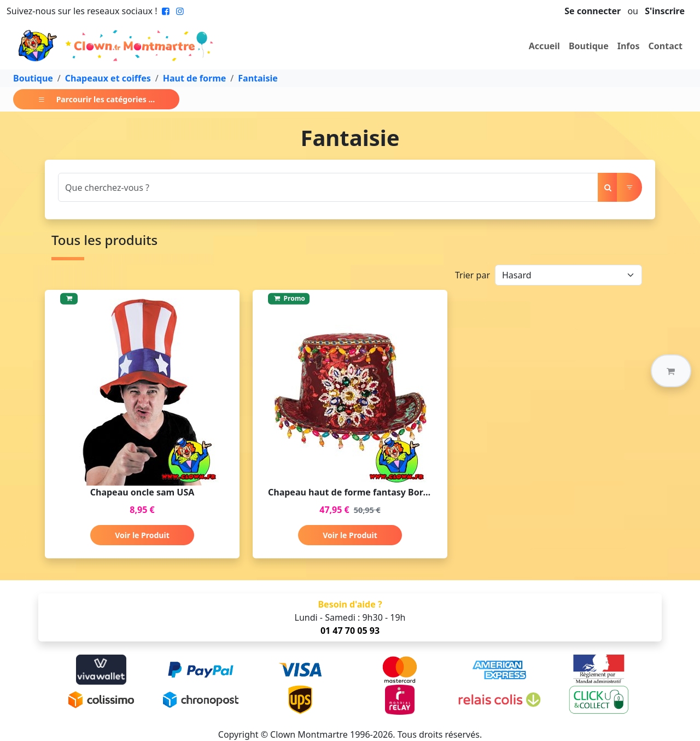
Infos (629, 46)
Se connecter (593, 11)
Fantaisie (258, 78)
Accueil (544, 46)
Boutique (589, 46)
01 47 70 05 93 (350, 631)
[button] (671, 371)
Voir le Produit (142, 535)
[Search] (328, 187)
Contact (666, 46)
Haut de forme (195, 78)
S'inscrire (665, 11)
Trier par (472, 275)
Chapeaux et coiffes (108, 78)
